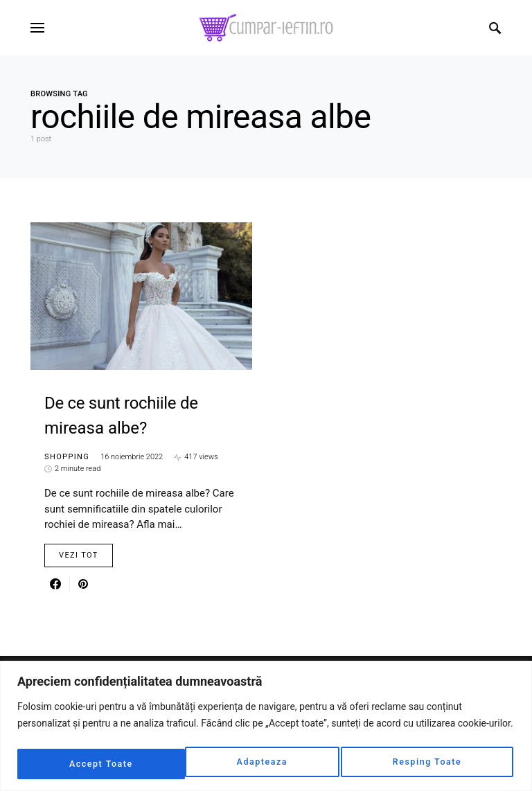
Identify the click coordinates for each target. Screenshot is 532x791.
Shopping (67, 457)
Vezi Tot (79, 555)
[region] (266, 728)
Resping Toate (259, 764)
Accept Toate (432, 764)
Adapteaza (92, 764)
